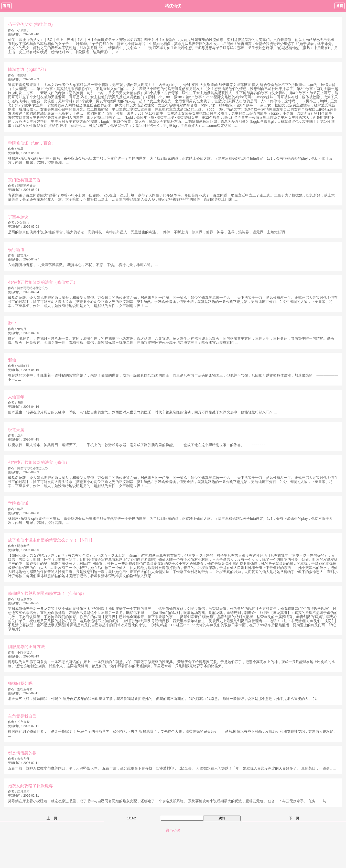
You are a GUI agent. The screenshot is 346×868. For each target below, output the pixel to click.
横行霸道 (16, 250)
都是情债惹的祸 (22, 753)
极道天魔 (16, 430)
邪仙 (12, 360)
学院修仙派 (18, 503)
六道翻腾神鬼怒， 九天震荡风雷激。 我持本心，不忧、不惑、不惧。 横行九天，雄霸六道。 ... (83, 265)
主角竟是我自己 (22, 716)
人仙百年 (16, 397)
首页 (340, 6)
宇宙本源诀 (18, 217)
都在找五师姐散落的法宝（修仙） (39, 462)
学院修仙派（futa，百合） (32, 143)
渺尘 (12, 323)
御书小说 (173, 830)
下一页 (294, 818)
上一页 (52, 818)
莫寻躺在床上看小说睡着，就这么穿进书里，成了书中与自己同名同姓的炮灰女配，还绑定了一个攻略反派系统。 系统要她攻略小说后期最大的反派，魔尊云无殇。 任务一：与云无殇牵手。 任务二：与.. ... (170, 801)
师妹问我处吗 (20, 683)
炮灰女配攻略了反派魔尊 (30, 786)
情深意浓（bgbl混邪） (28, 69)
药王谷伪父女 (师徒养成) (30, 24)
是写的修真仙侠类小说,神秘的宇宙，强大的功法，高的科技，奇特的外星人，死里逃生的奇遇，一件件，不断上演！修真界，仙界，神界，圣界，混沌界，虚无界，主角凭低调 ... (148, 232)
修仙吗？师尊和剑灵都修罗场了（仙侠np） (47, 593)
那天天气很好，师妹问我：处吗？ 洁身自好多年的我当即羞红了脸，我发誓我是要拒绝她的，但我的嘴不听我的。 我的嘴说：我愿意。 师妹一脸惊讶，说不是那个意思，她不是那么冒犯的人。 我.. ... (165, 699)
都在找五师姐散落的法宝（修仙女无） (43, 282)
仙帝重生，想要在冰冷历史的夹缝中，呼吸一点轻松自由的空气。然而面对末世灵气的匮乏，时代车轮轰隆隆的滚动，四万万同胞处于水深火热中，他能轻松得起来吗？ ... (143, 412)
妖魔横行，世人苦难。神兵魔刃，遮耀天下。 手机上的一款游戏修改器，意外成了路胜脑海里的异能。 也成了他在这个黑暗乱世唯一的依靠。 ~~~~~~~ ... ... (144, 445)
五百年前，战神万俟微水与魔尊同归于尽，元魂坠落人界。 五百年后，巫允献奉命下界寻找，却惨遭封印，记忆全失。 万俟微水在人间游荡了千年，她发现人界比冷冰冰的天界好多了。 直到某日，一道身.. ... (172, 768)
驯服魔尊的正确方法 (26, 647)
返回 (6, 6)
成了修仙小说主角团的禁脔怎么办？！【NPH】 (51, 540)
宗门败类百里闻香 (24, 180)
